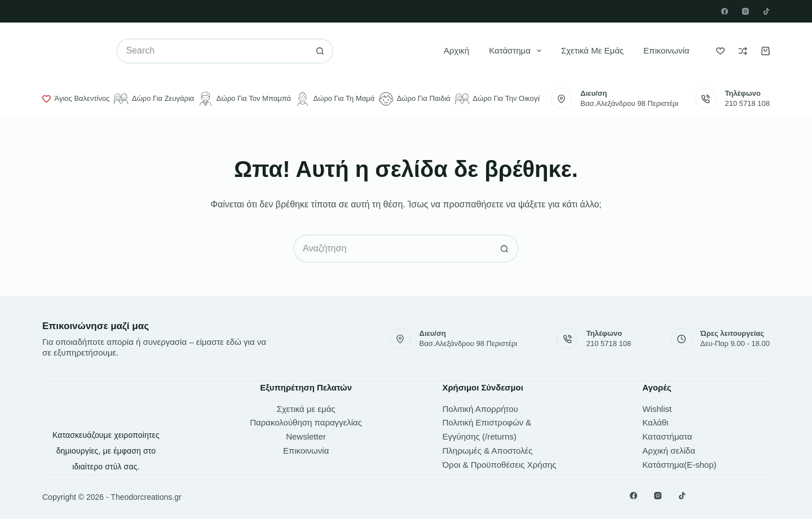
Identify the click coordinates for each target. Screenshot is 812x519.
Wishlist (657, 409)
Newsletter (306, 436)
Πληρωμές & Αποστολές (488, 451)
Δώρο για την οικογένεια (504, 99)
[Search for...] (212, 51)
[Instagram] (745, 11)
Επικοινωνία (666, 50)
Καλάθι (655, 422)
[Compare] (743, 51)
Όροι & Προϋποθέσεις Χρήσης (500, 465)
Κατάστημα (517, 51)
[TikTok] (766, 11)
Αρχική (457, 50)
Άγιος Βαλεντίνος (76, 99)
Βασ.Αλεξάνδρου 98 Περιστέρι (629, 103)
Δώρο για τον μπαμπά (245, 99)
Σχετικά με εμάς (592, 50)
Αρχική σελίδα (669, 451)
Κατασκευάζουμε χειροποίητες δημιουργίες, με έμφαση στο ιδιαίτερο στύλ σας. (106, 451)
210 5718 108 (747, 103)
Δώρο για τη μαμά (335, 99)
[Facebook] (725, 11)
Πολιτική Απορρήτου (480, 409)
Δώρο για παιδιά (415, 99)
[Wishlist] (720, 51)
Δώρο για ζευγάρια (154, 99)
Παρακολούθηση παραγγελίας (306, 422)
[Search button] (321, 51)
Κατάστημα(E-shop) (679, 465)
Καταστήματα (667, 436)
